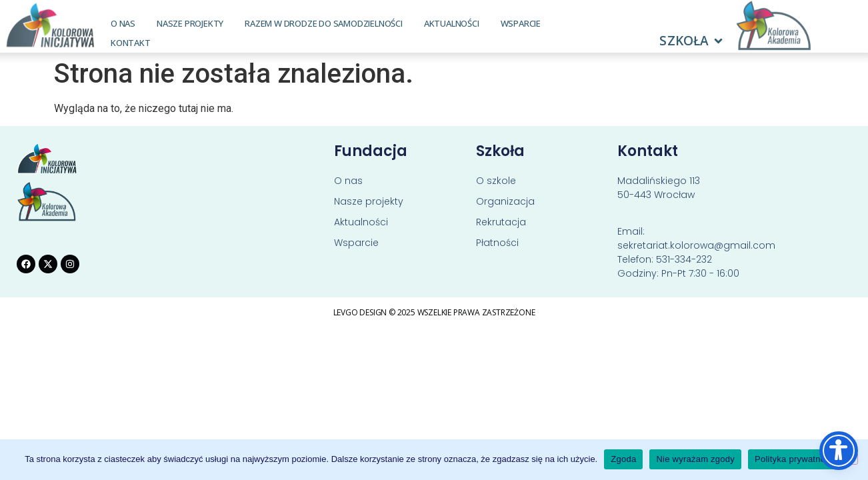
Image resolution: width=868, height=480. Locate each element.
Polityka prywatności (796, 459)
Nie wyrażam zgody (695, 459)
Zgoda (623, 459)
